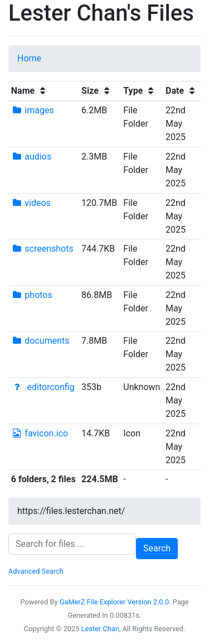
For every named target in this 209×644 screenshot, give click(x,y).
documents (40, 341)
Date (182, 91)
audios (31, 157)
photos (32, 295)
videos (31, 203)
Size (97, 91)
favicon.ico (40, 433)
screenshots (42, 249)
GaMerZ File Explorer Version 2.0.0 (114, 602)
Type (140, 91)
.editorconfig (43, 387)
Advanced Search (36, 571)
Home (29, 58)
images (33, 110)
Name (30, 91)
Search (157, 548)
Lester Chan (100, 629)
